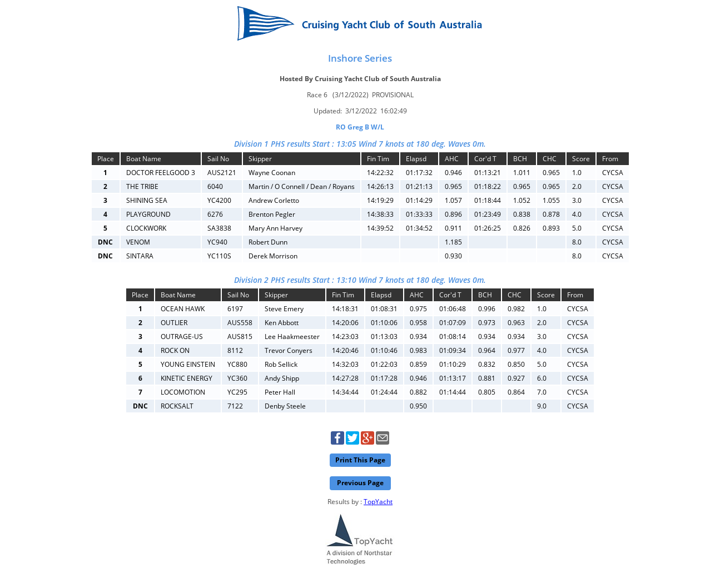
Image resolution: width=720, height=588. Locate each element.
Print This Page (360, 460)
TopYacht (378, 502)
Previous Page (360, 483)
